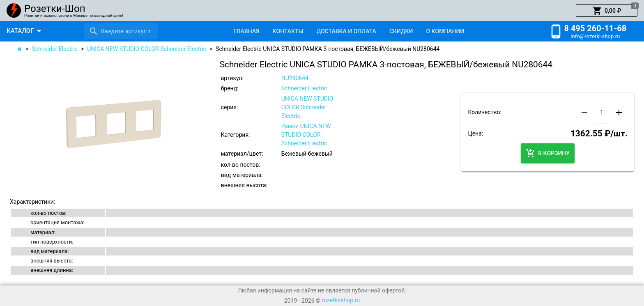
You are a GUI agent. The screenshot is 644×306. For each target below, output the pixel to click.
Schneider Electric (55, 49)
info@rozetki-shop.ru (595, 36)
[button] (607, 11)
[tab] (246, 31)
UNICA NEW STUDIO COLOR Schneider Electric (146, 49)
